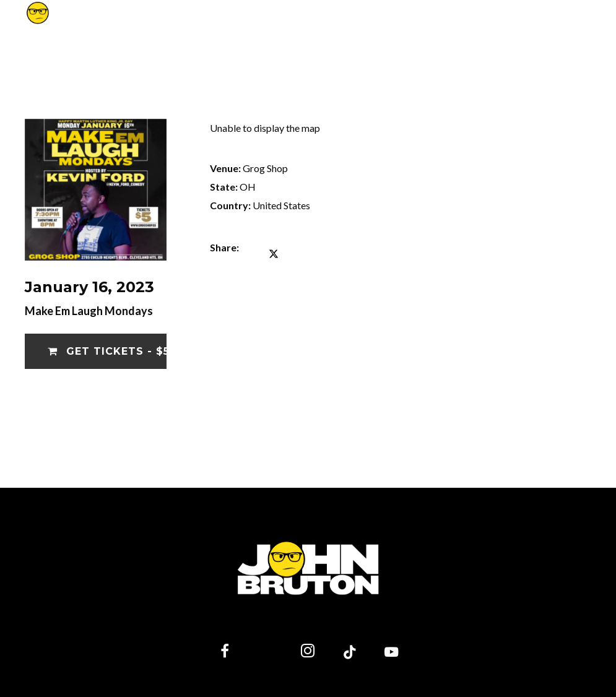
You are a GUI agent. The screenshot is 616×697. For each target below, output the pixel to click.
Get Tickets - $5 (107, 351)
